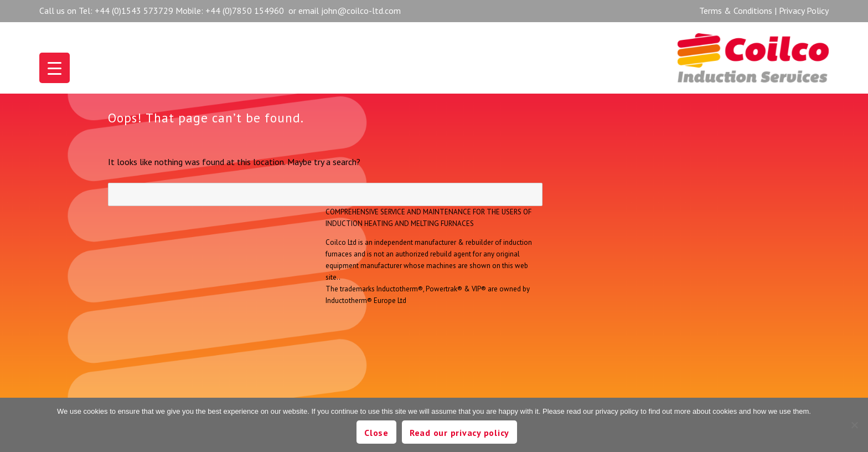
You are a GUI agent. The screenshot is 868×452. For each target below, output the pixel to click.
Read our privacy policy (459, 433)
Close (376, 433)
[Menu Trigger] (55, 68)
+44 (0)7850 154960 (245, 11)
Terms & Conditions (736, 11)
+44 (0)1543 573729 (134, 11)
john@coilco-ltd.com (361, 11)
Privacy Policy (804, 11)
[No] (854, 425)
